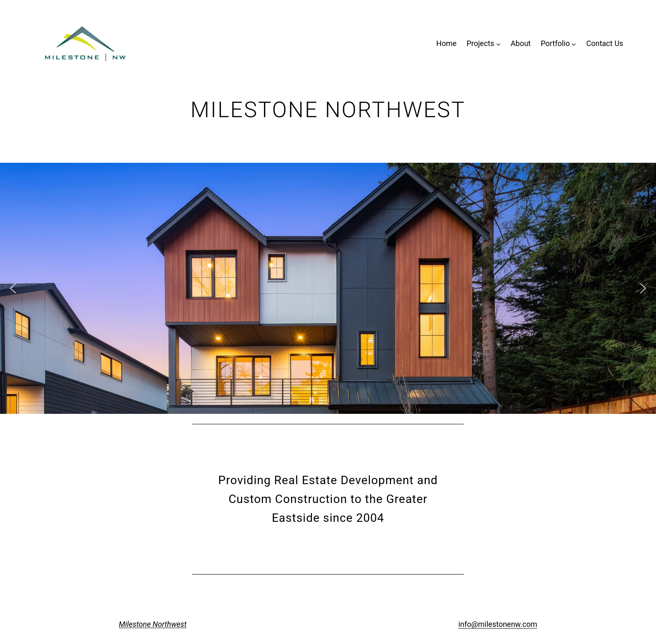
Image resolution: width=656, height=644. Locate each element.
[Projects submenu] (498, 44)
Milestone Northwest (153, 624)
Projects (480, 43)
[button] (13, 288)
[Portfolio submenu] (574, 44)
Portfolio (555, 43)
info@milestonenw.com (498, 624)
